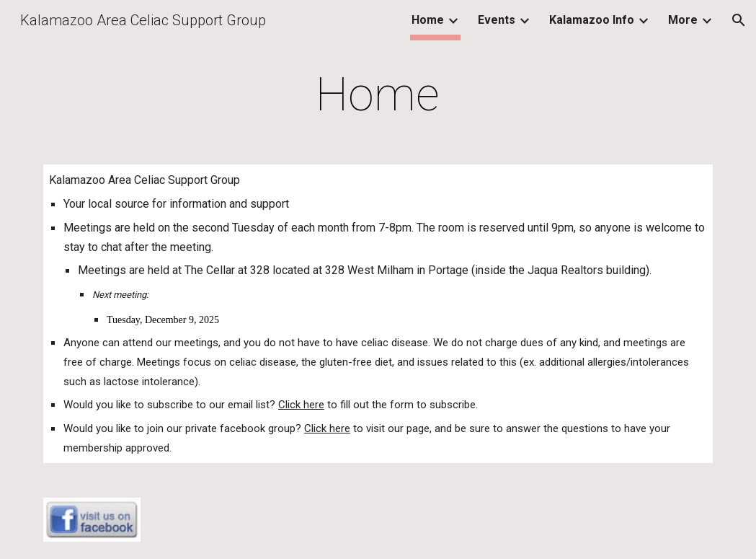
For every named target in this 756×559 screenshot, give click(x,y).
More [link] (683, 20)
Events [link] (497, 20)
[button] (739, 20)
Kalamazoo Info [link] (592, 20)
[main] (378, 95)
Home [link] (428, 20)
